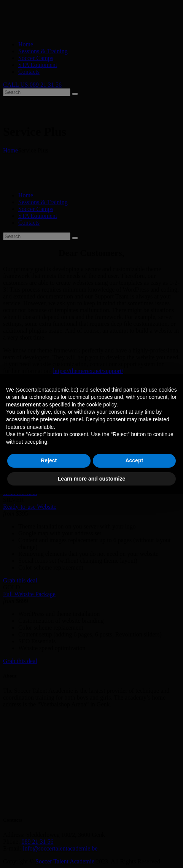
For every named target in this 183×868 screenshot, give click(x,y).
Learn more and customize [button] (91, 479)
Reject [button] (49, 460)
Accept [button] (134, 460)
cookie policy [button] (101, 405)
